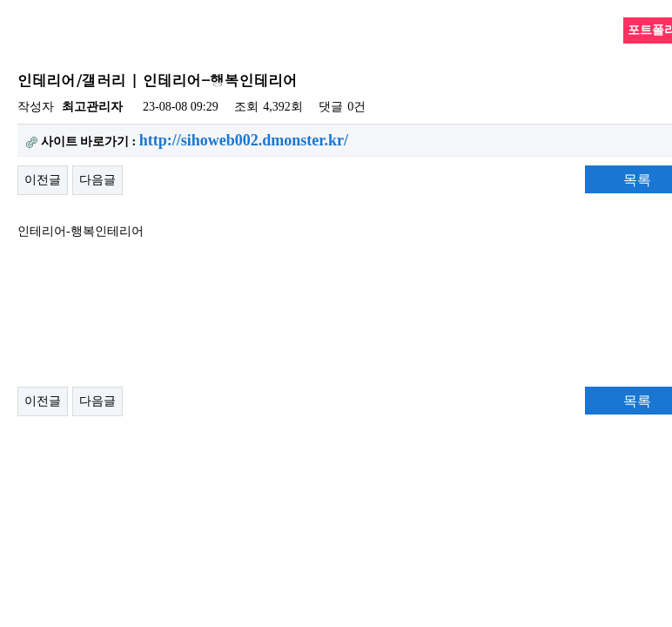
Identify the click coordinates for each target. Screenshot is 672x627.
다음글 (97, 180)
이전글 (43, 180)
